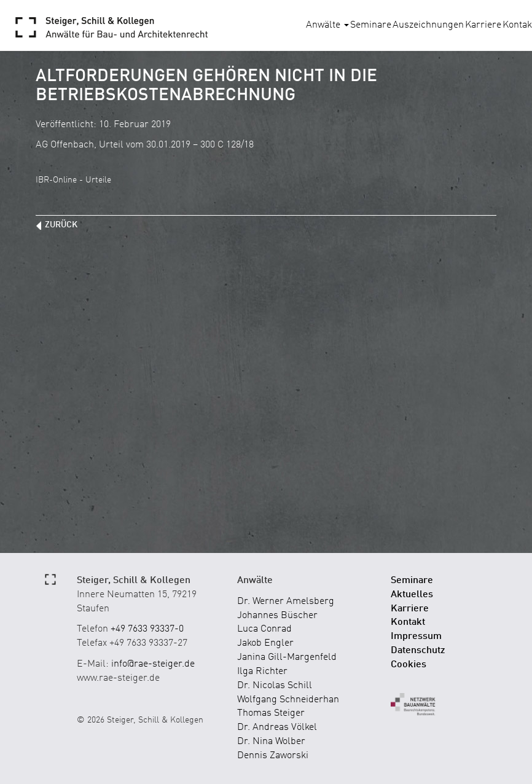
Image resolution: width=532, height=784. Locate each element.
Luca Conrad (264, 629)
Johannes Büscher (277, 616)
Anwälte (327, 25)
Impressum (416, 637)
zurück (61, 225)
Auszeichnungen (428, 25)
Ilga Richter (262, 672)
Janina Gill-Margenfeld (287, 657)
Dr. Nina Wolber (271, 742)
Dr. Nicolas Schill (275, 686)
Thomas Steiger (271, 713)
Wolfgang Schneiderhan (288, 700)
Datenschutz (418, 651)
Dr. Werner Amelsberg (286, 602)
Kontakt (408, 622)
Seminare (371, 25)
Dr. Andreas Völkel (277, 727)
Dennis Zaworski (273, 756)
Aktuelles (412, 595)
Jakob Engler (265, 643)
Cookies (409, 665)
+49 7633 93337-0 (147, 629)
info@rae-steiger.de (153, 664)
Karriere (483, 25)
